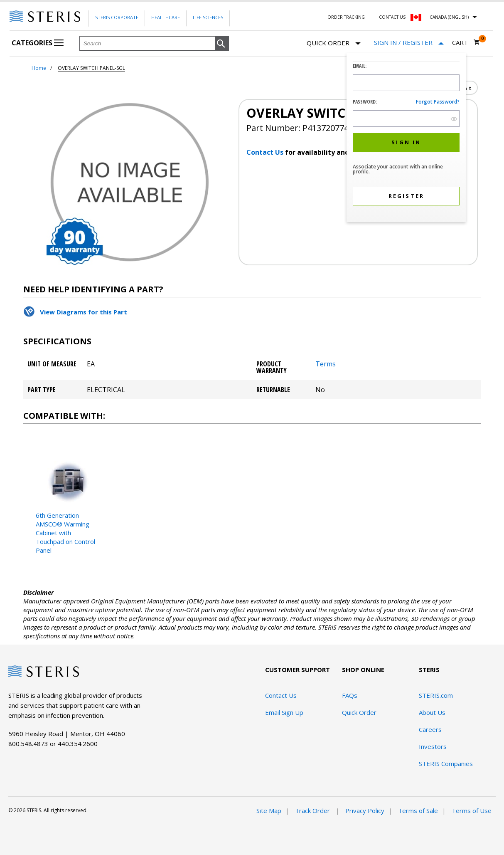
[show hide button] (454, 119)
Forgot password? (438, 102)
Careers (430, 729)
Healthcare (166, 17)
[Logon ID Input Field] (406, 83)
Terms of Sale (418, 811)
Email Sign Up (284, 712)
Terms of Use (472, 811)
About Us (432, 712)
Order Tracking (346, 17)
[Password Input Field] (406, 119)
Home (39, 68)
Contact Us (392, 17)
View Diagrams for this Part (84, 312)
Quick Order (334, 43)
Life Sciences (208, 17)
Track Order (313, 811)
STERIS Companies (446, 764)
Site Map (269, 811)
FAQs (350, 695)
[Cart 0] (466, 42)
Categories (38, 43)
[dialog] (406, 139)
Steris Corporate (117, 17)
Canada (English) (449, 17)
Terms (326, 364)
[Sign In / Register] (409, 43)
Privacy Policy (365, 811)
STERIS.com (436, 695)
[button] (222, 44)
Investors (433, 746)
